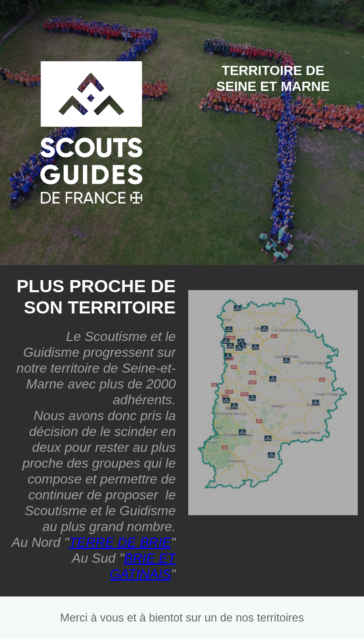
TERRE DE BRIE (120, 542)
